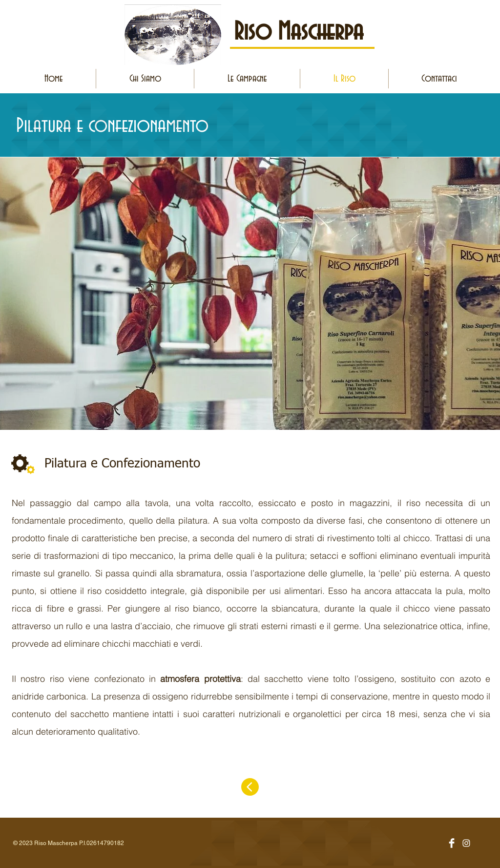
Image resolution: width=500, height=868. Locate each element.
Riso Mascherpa (299, 32)
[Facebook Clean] (452, 843)
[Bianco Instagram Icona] (466, 843)
